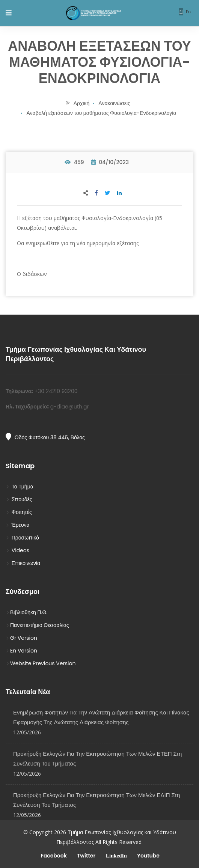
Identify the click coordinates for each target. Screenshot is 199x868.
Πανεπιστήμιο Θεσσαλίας (37, 625)
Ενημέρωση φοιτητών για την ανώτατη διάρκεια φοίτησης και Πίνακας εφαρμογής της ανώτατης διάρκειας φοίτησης (101, 717)
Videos (17, 550)
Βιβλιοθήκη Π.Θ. (26, 612)
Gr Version (21, 638)
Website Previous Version (41, 663)
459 (74, 162)
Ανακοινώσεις (114, 103)
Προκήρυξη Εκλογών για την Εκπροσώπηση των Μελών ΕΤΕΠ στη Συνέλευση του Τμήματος (97, 759)
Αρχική (77, 103)
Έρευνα (18, 525)
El (181, 12)
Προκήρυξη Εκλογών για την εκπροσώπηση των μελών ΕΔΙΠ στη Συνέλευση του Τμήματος (96, 800)
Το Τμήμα (20, 487)
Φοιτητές (19, 512)
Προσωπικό (22, 538)
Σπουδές (19, 499)
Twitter (86, 856)
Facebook (53, 856)
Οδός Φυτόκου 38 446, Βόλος (45, 437)
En (188, 12)
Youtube (148, 856)
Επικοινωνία (23, 563)
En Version (21, 651)
